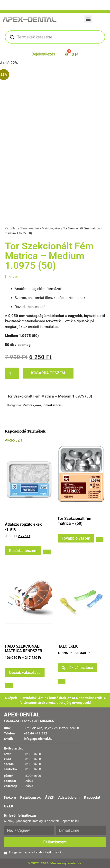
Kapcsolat (92, 797)
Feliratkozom (55, 842)
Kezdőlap (11, 228)
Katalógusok (30, 797)
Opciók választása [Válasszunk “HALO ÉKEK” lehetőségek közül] (77, 668)
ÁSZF (49, 797)
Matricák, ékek (51, 228)
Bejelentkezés (43, 54)
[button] (88, 19)
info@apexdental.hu (38, 739)
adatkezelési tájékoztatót (45, 852)
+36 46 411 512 (36, 733)
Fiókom (10, 797)
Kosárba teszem (48, 373)
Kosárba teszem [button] (23, 551)
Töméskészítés (30, 228)
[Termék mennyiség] (12, 373)
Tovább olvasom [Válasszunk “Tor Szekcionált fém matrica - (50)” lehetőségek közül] (76, 538)
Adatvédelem (69, 797)
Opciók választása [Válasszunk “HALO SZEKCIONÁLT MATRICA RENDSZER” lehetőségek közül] (25, 673)
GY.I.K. (9, 806)
